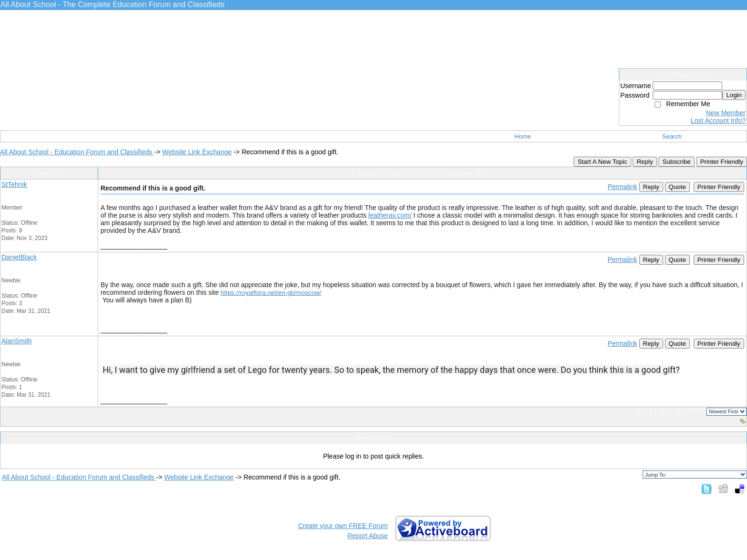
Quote (677, 187)
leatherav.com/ (390, 215)
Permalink (622, 187)
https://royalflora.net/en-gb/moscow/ (271, 293)
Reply (645, 162)
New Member (726, 113)
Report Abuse (368, 536)
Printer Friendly (722, 162)
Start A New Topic (602, 162)
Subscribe (676, 162)
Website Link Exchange (197, 152)
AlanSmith (17, 341)
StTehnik (14, 184)
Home (523, 136)
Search (672, 136)
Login (734, 95)
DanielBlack (19, 257)
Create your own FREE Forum (343, 526)
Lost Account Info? (718, 120)
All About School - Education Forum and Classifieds (77, 152)
